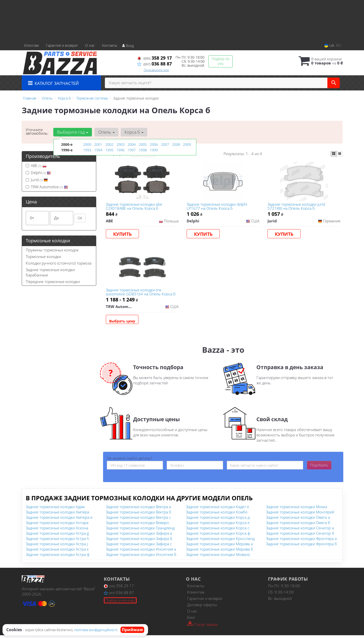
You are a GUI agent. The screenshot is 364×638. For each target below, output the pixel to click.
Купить (123, 234)
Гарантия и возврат (62, 45)
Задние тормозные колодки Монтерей (300, 515)
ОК (80, 218)
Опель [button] (106, 132)
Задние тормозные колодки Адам (55, 509)
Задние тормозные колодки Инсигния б (141, 557)
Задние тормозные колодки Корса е (218, 525)
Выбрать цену (123, 323)
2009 (187, 144)
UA (329, 45)
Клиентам (196, 595)
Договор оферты (202, 607)
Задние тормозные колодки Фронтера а (301, 541)
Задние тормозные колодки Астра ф (58, 557)
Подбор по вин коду (120, 603)
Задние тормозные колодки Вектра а (138, 509)
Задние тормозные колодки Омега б (298, 525)
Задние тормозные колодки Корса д (218, 520)
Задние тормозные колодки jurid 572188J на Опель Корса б (297, 207)
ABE (36, 166)
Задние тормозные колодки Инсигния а (141, 552)
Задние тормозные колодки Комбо (217, 515)
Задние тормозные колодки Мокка (297, 509)
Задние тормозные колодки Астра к (57, 552)
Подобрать (319, 468)
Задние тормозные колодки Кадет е (217, 509)
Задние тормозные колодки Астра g (57, 536)
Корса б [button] (133, 132)
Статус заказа (202, 627)
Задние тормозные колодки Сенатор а (300, 531)
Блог (191, 620)
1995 (109, 150)
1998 (143, 150)
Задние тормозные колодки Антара (57, 525)
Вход (128, 46)
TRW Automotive (47, 187)
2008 (176, 144)
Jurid (37, 180)
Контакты (110, 45)
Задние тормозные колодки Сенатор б (300, 536)
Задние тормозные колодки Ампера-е (59, 520)
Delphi (38, 173)
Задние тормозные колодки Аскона (57, 531)
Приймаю (132, 630)
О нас (90, 45)
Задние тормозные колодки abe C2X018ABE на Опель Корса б (135, 207)
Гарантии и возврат (205, 601)
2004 (132, 144)
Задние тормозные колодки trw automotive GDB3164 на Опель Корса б (141, 294)
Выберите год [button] (73, 132)
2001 (98, 144)
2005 (143, 144)
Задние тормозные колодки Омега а (298, 520)
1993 (87, 150)
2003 (120, 144)
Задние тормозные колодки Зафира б (139, 541)
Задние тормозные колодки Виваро (137, 525)
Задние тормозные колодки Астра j (57, 547)
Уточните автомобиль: (37, 131)
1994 (98, 150)
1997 (132, 150)
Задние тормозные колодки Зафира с (139, 547)
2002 (109, 144)
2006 (154, 144)
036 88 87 (154, 64)
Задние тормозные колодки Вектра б (139, 515)
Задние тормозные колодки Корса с (218, 531)
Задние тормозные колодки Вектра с (138, 520)
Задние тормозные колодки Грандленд (140, 531)
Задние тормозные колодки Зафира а (139, 536)
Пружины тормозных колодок (52, 250)
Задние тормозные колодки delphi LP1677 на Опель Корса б (217, 207)
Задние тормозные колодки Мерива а (219, 547)
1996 (120, 150)
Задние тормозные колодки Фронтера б (301, 547)
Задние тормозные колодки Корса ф (218, 536)
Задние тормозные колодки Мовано (218, 557)
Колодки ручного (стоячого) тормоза (59, 263)
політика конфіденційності (96, 630)
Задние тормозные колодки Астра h (57, 541)
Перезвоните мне (156, 70)
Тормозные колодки (43, 256)
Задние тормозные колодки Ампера (57, 515)
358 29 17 (154, 58)
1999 (154, 150)
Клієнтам (31, 45)
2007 (165, 144)
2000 (87, 144)
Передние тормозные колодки (53, 281)
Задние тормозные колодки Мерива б (220, 552)
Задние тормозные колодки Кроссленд (220, 541)
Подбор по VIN (221, 61)
